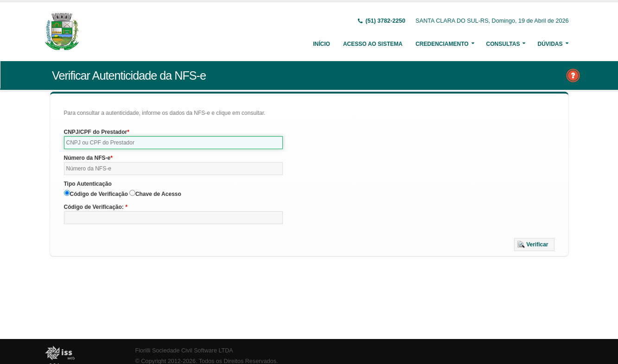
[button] (534, 245)
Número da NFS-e (87, 158)
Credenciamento (442, 44)
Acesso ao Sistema (373, 44)
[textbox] (174, 143)
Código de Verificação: (95, 207)
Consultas (503, 44)
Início (322, 44)
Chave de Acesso (158, 194)
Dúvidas (550, 44)
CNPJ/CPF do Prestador (96, 132)
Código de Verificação (99, 194)
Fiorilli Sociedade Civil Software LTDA (184, 351)
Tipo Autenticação (88, 184)
